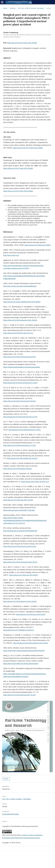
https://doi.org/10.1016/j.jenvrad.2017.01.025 (19, 695)
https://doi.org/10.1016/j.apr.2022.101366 (18, 500)
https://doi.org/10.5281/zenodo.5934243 (18, 469)
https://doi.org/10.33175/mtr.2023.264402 (22, 43)
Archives (13, 8)
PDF (7, 779)
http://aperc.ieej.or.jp (11, 255)
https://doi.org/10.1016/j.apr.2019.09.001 (31, 614)
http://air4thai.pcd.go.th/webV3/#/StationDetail (20, 531)
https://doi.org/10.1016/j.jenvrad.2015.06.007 (19, 401)
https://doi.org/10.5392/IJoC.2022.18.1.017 (18, 333)
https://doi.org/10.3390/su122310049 (38, 245)
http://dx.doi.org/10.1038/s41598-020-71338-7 (25, 430)
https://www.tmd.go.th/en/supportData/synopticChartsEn (24, 651)
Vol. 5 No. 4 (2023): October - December (31, 8)
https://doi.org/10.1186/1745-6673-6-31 (35, 482)
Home (5, 8)
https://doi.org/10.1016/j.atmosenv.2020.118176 (20, 562)
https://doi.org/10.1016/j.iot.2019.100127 (24, 575)
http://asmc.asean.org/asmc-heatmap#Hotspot (20, 286)
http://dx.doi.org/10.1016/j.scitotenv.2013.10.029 (31, 643)
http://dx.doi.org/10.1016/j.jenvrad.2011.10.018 (20, 383)
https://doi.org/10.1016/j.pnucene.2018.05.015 (20, 546)
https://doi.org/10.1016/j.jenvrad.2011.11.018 (19, 445)
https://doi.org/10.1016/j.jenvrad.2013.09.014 (19, 357)
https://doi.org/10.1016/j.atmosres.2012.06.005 (20, 601)
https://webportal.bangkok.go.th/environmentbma (22, 367)
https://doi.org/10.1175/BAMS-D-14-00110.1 (19, 630)
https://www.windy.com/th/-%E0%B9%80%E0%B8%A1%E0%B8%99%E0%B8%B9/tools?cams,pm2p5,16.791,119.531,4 (25, 520)
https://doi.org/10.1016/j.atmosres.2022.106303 (20, 320)
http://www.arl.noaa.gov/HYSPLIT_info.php (19, 510)
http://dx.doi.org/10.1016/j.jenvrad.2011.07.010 (20, 417)
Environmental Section (11, 814)
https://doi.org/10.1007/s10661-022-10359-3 (22, 458)
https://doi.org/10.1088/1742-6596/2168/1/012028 (21, 664)
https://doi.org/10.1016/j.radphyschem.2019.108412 (22, 302)
